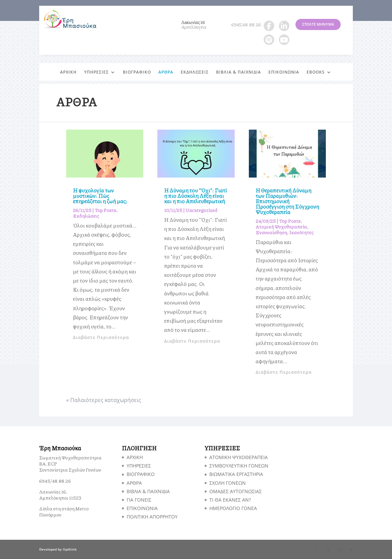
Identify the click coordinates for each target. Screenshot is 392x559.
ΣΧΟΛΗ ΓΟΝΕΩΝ (228, 483)
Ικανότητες (301, 232)
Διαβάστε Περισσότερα (101, 337)
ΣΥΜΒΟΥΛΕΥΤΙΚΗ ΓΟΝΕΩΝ (239, 466)
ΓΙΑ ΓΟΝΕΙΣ (139, 500)
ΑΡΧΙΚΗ (68, 72)
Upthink (70, 549)
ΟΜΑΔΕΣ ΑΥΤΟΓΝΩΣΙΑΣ (236, 491)
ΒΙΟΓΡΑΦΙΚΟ (137, 72)
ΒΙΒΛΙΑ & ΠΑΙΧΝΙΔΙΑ (239, 72)
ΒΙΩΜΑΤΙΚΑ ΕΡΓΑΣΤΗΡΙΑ (236, 474)
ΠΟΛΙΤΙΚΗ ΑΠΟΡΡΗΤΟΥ (152, 517)
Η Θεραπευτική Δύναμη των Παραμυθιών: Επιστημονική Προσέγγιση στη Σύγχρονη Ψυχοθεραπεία (287, 201)
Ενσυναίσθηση (271, 232)
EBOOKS (316, 72)
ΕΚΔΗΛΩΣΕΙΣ (195, 72)
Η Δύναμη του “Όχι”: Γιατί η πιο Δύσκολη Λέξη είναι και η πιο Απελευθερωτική (195, 196)
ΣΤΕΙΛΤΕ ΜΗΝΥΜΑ (318, 24)
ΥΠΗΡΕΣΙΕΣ (96, 72)
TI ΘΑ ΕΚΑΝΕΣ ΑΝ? (230, 500)
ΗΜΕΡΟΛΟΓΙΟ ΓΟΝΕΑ (233, 508)
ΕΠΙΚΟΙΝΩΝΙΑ (284, 72)
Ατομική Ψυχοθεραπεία (281, 227)
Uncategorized (201, 210)
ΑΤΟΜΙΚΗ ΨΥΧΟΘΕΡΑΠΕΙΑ (239, 457)
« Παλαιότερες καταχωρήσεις (104, 400)
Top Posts (105, 210)
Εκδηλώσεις (86, 216)
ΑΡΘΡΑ (166, 72)
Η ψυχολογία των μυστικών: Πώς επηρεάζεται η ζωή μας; (100, 196)
